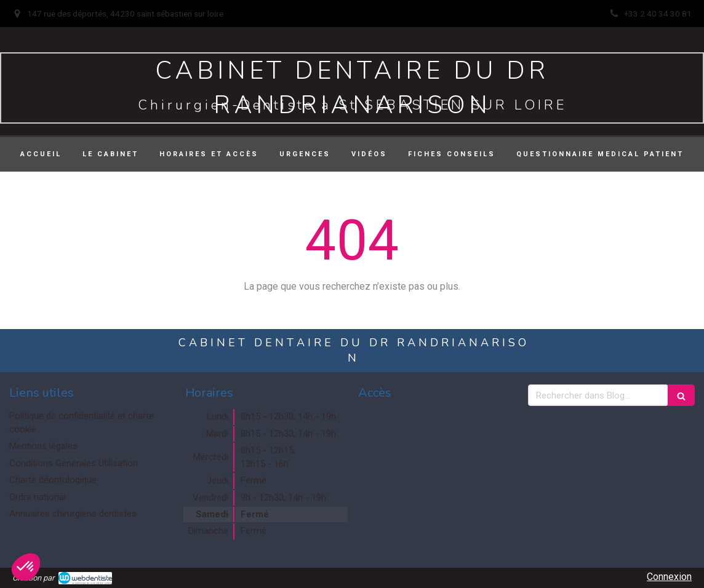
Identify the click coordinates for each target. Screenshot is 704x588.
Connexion (669, 577)
